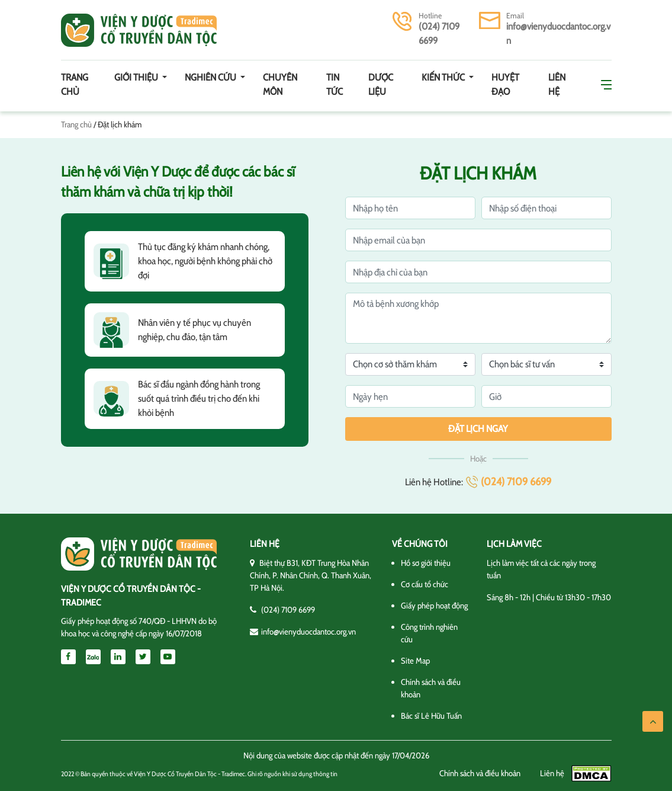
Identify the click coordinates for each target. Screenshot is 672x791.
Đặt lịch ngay (478, 429)
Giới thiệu (137, 77)
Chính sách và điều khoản (480, 773)
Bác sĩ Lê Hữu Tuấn (431, 716)
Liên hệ (557, 84)
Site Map (415, 661)
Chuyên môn (280, 84)
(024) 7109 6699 (516, 482)
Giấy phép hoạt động (434, 606)
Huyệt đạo (505, 84)
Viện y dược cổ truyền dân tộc (139, 30)
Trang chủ (75, 84)
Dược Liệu (381, 84)
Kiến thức (444, 77)
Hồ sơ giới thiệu (426, 563)
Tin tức (335, 84)
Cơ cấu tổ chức (425, 584)
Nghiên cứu (211, 77)
